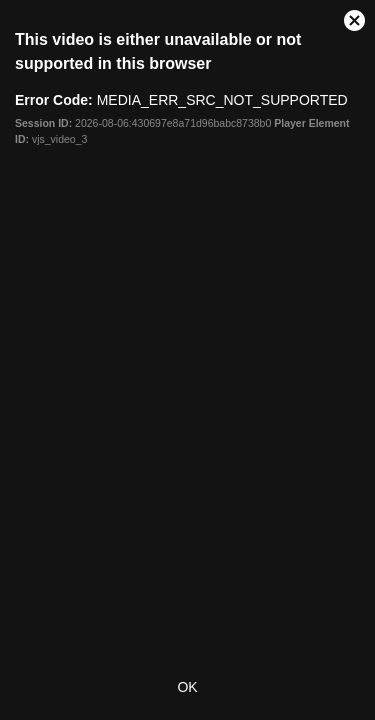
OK (187, 687)
